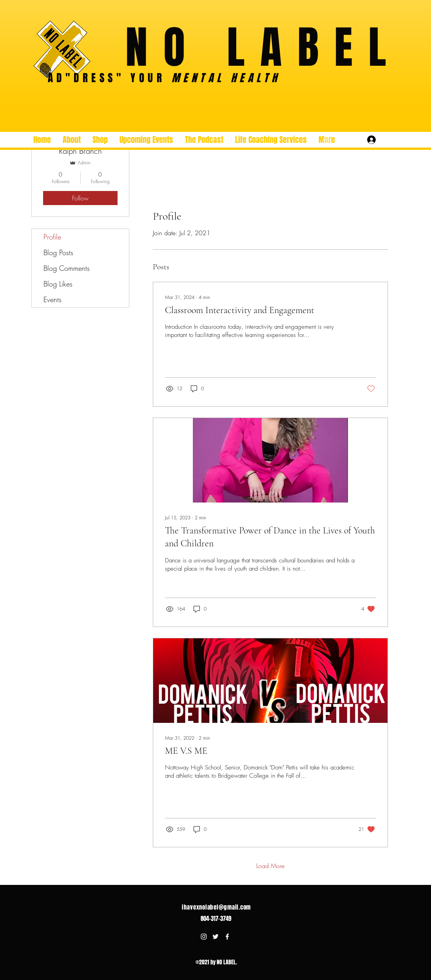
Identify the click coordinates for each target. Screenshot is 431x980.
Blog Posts (58, 252)
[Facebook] (350, 140)
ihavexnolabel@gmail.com (216, 907)
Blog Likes (58, 284)
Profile (52, 237)
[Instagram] (326, 140)
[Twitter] (338, 140)
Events (53, 299)
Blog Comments (67, 268)
